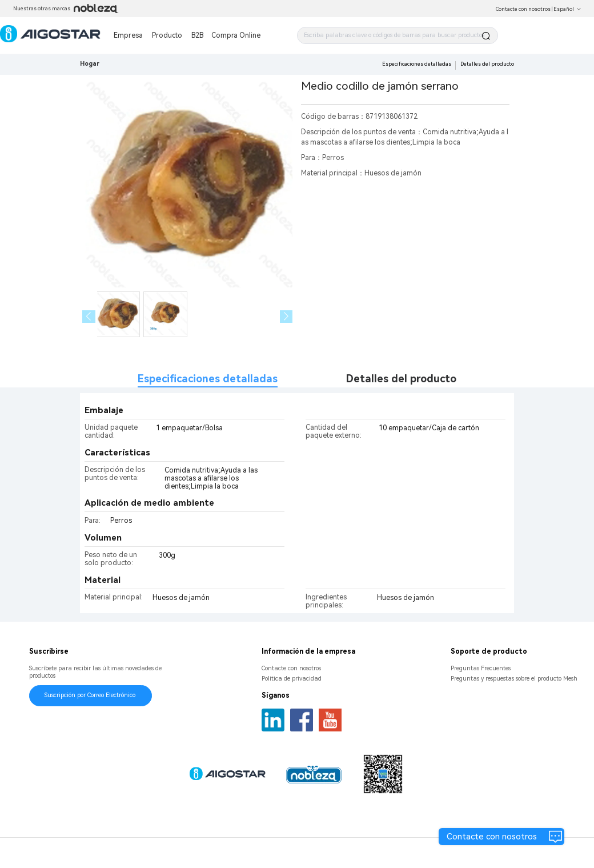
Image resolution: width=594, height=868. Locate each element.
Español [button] (567, 9)
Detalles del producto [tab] (401, 379)
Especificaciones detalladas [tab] (208, 379)
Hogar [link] (90, 64)
